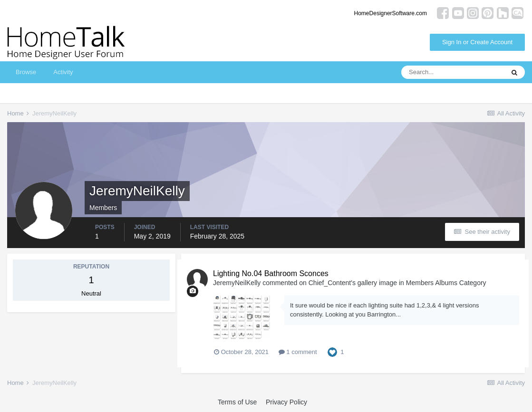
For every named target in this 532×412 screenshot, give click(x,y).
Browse (26, 72)
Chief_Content (330, 283)
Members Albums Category (446, 283)
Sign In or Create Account (477, 42)
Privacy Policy (286, 402)
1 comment (298, 352)
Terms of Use (237, 402)
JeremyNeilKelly (237, 283)
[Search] (453, 72)
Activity (63, 72)
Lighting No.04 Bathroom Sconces (271, 273)
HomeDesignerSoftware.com (391, 13)
